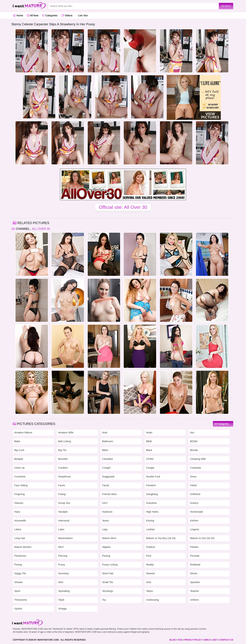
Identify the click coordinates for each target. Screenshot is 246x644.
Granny (194, 503)
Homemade (196, 512)
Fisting (62, 494)
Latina (18, 529)
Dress (193, 477)
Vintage (62, 609)
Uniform (194, 600)
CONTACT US (226, 640)
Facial (105, 485)
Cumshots (20, 477)
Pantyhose (20, 556)
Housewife (20, 521)
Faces (62, 485)
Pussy (62, 565)
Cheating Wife (198, 459)
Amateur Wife (66, 433)
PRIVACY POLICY (193, 640)
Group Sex (64, 503)
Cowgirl (106, 468)
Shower (18, 582)
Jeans (105, 521)
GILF (105, 503)
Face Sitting (21, 485)
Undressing (152, 600)
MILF (61, 547)
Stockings (108, 591)
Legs (105, 529)
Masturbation (65, 538)
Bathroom (108, 441)
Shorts (194, 573)
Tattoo (149, 591)
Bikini (105, 450)
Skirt (61, 582)
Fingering (19, 494)
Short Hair (108, 573)
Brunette (63, 459)
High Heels (152, 512)
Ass (192, 433)
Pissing (106, 556)
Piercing (63, 556)
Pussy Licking (110, 565)
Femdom (151, 485)
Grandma (151, 503)
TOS (180, 640)
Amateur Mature (23, 433)
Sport (17, 591)
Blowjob (19, 459)
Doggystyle (108, 477)
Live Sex (82, 15)
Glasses (19, 503)
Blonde (194, 450)
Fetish (193, 485)
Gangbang (152, 494)
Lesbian (150, 529)
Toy (104, 600)
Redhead (195, 565)
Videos (67, 15)
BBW (149, 441)
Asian (149, 433)
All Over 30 (41, 229)
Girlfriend (195, 494)
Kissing (150, 521)
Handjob (63, 512)
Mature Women (23, 547)
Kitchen (194, 521)
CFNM (150, 459)
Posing (18, 565)
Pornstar (195, 556)
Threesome (21, 600)
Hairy (17, 512)
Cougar (150, 468)
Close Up (19, 468)
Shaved (150, 573)
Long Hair (20, 538)
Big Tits (62, 450)
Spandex (195, 582)
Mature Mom (109, 538)
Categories (50, 15)
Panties (194, 547)
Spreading (64, 591)
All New (33, 15)
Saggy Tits (20, 573)
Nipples (106, 547)
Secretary (64, 573)
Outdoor (151, 547)
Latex (61, 529)
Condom (63, 468)
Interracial (64, 521)
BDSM (194, 441)
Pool (149, 556)
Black (149, 450)
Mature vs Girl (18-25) (202, 538)
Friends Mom (109, 494)
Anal (105, 433)
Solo (149, 582)
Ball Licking (65, 441)
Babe (17, 441)
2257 (215, 640)
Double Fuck (153, 477)
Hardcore (107, 512)
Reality (150, 565)
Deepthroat (64, 477)
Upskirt (18, 609)
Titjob (61, 600)
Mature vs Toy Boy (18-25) (161, 538)
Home (18, 15)
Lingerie (194, 529)
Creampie (195, 468)
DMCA (207, 640)
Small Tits (108, 582)
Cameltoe (108, 459)
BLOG (173, 640)
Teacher (194, 591)
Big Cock (19, 450)
